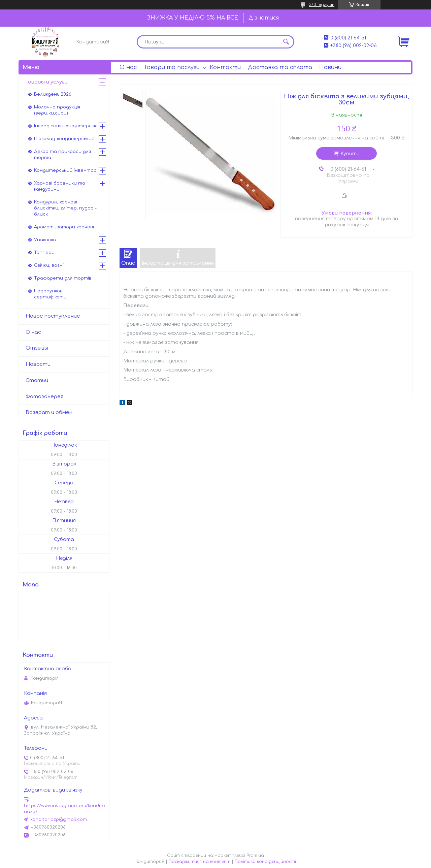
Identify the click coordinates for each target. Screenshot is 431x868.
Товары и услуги (47, 82)
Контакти (225, 67)
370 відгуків (322, 5)
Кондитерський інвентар (65, 170)
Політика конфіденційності (265, 862)
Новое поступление (53, 316)
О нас (128, 67)
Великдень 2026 (53, 94)
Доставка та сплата (280, 67)
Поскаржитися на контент (200, 862)
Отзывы (37, 348)
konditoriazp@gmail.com (59, 819)
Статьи (37, 380)
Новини (330, 67)
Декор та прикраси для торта (62, 155)
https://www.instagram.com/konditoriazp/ (64, 809)
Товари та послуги (172, 67)
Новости (38, 364)
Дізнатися (264, 18)
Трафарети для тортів (63, 278)
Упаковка (45, 240)
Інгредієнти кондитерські (66, 126)
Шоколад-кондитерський (64, 139)
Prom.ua (255, 856)
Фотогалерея (44, 397)
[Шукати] (286, 42)
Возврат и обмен (49, 412)
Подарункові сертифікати (50, 294)
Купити (350, 154)
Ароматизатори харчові (64, 227)
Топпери (44, 253)
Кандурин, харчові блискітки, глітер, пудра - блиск (65, 208)
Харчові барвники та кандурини (60, 186)
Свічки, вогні (49, 265)
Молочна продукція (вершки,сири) (57, 110)
